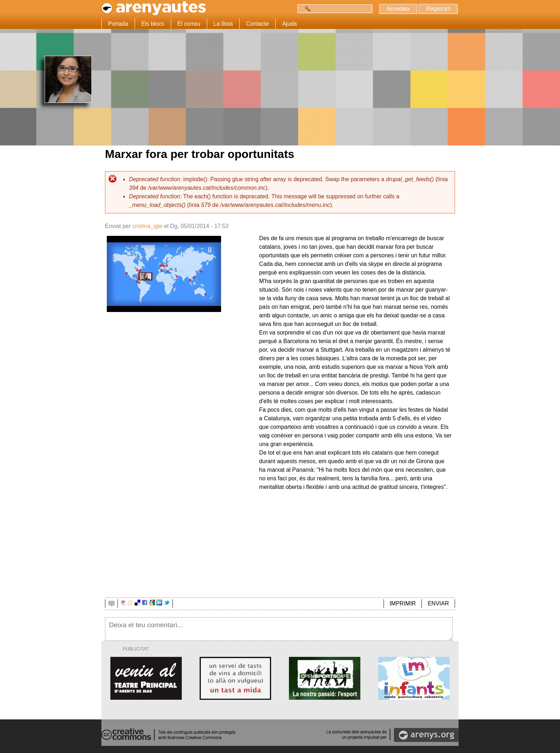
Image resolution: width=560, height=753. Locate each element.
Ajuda (289, 24)
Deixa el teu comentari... (279, 629)
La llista (223, 24)
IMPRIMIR (403, 603)
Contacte (257, 24)
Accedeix (398, 9)
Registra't (438, 9)
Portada (118, 24)
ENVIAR (438, 603)
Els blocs (153, 24)
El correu (189, 24)
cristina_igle (147, 226)
